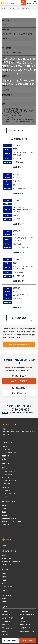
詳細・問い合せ (19, 167)
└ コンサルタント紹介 (10, 453)
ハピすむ (4, 580)
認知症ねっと (5, 601)
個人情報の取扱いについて (9, 518)
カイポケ (4, 556)
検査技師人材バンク (25, 625)
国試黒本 (4, 631)
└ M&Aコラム (8, 491)
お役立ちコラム (6, 488)
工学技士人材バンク (7, 628)
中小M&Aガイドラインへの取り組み (11, 521)
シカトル (22, 618)
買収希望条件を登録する (19, 344)
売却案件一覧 (5, 456)
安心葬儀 (4, 577)
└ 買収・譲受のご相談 (10, 481)
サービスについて (6, 447)
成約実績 (4, 459)
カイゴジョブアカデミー (8, 618)
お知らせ (4, 506)
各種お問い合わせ (19, 393)
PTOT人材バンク (24, 621)
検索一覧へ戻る (19, 131)
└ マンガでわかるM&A (10, 494)
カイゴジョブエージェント (27, 615)
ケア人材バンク (6, 621)
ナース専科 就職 (24, 611)
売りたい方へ (5, 468)
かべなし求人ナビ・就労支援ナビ (11, 562)
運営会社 (4, 512)
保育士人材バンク (6, 625)
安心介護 (4, 574)
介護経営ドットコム (7, 565)
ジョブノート (5, 635)
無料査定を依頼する (19, 381)
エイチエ (4, 598)
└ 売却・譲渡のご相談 (10, 471)
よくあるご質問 (6, 484)
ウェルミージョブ (6, 615)
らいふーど (5, 583)
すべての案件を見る (19, 318)
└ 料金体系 (7, 450)
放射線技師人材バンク (26, 628)
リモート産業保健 (6, 595)
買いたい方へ (5, 477)
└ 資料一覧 (7, 497)
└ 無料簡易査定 (8, 474)
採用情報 (4, 509)
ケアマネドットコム (7, 586)
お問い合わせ (28, 641)
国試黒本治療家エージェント (27, 631)
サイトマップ (5, 524)
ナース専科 (5, 611)
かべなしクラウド (6, 559)
